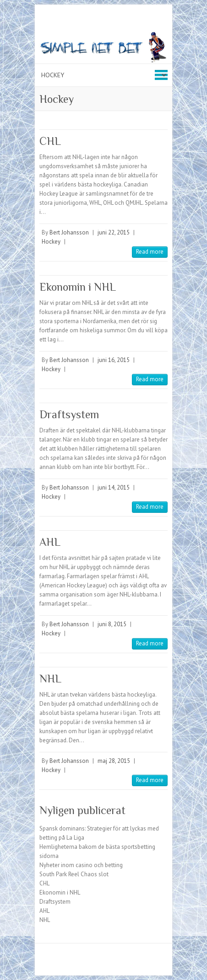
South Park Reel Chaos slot (74, 874)
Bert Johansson (69, 232)
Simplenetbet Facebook (97, 959)
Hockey (51, 242)
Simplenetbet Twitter (110, 959)
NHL (50, 679)
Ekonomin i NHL (78, 287)
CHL (50, 141)
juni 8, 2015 (112, 624)
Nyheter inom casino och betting (81, 865)
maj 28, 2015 (114, 761)
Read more (150, 252)
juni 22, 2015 (114, 232)
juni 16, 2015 (114, 360)
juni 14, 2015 (114, 487)
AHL (50, 542)
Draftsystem (69, 414)
